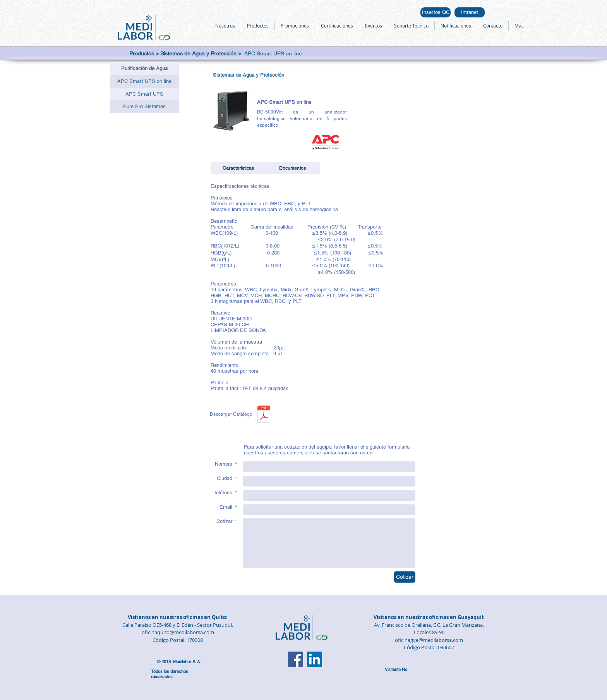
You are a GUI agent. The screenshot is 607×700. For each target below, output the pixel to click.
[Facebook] (296, 659)
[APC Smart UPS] (144, 94)
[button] (144, 69)
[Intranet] (470, 12)
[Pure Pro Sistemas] (144, 107)
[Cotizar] (405, 577)
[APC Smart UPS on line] (144, 82)
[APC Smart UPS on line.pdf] (264, 415)
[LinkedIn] (315, 659)
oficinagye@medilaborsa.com (429, 640)
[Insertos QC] (436, 12)
